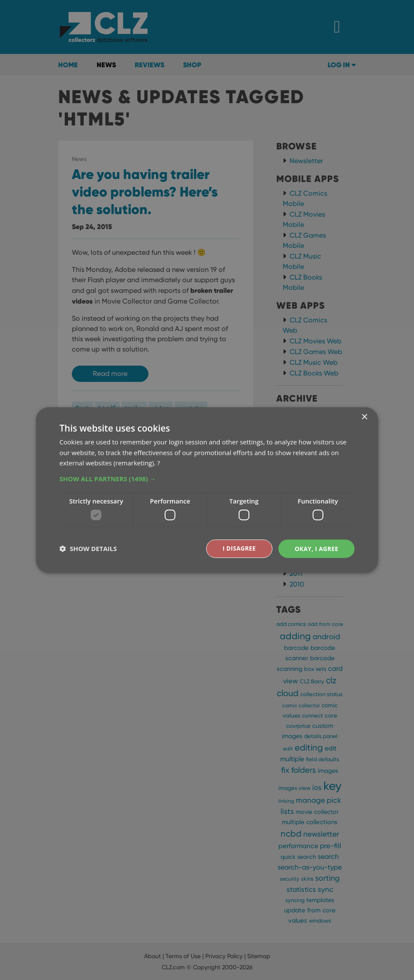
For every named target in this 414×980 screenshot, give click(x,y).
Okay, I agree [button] (316, 548)
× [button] (364, 417)
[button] (207, 479)
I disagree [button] (238, 548)
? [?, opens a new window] (159, 463)
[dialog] (207, 490)
